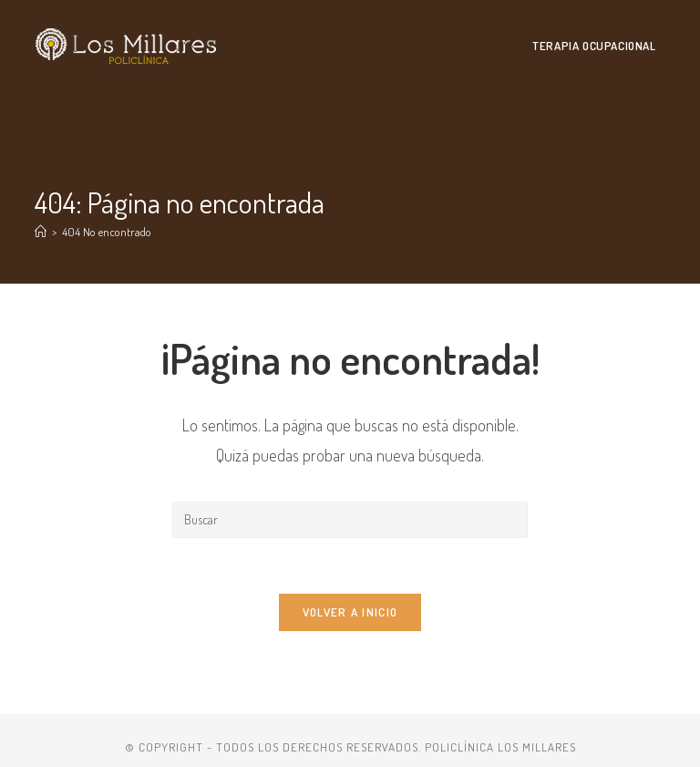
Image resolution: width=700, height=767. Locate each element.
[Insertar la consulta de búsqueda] (350, 520)
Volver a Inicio (350, 612)
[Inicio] (41, 232)
